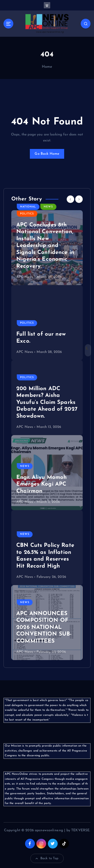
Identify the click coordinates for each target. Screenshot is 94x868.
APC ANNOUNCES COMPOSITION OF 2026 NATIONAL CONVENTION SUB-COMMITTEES (44, 627)
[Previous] (70, 199)
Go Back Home (47, 154)
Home (47, 67)
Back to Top (47, 859)
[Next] (79, 199)
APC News (25, 277)
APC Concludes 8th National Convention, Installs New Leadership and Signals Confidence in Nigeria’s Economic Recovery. (45, 246)
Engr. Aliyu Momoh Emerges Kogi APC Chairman (41, 484)
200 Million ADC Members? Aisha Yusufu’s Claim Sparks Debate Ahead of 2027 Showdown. (47, 403)
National (28, 207)
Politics (27, 214)
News (48, 207)
